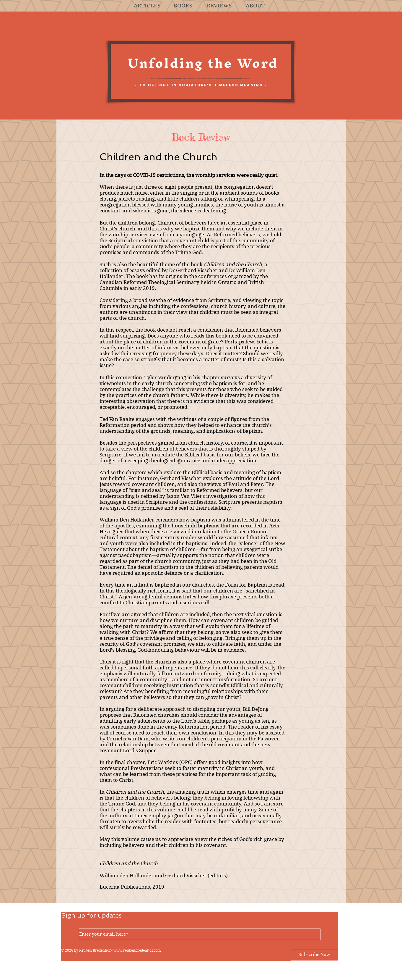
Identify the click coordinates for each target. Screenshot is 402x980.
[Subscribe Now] (314, 955)
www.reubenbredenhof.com (137, 950)
